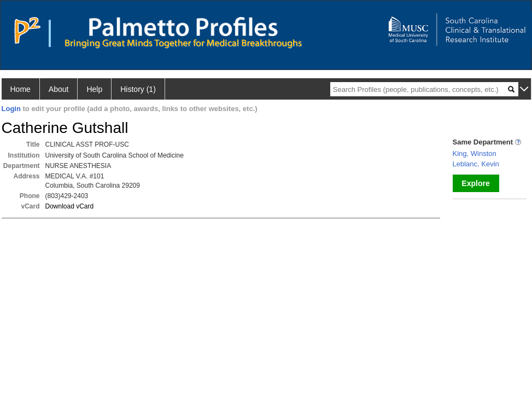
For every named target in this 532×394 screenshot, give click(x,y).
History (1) (138, 89)
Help (94, 89)
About (59, 89)
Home (21, 89)
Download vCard (70, 206)
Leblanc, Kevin (476, 164)
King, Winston (475, 153)
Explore (475, 183)
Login (11, 109)
